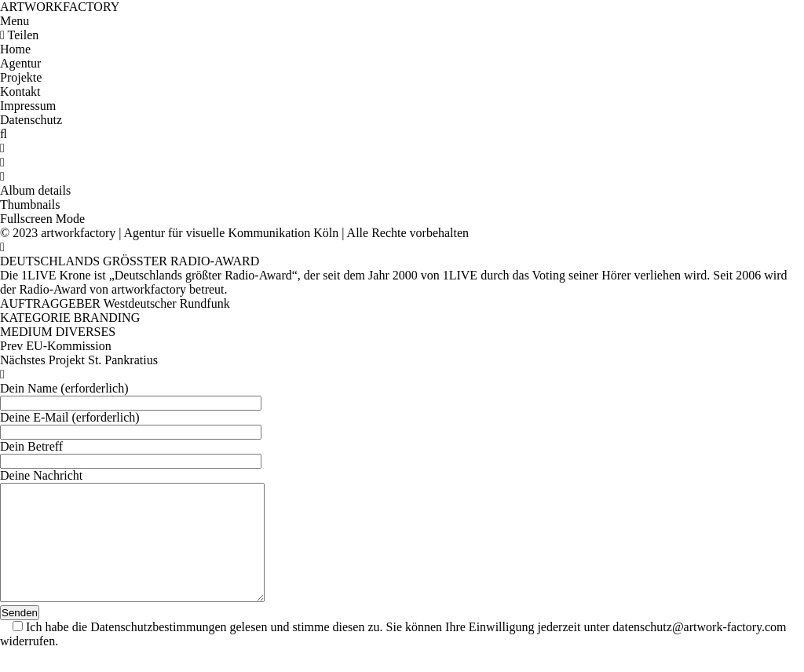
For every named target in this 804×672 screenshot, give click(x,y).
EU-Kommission (68, 346)
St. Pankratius (123, 360)
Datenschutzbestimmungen (158, 650)
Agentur (20, 63)
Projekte (21, 77)
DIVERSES (86, 332)
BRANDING (107, 318)
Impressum (28, 106)
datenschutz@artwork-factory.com (699, 650)
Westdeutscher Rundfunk (167, 303)
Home (15, 49)
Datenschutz (31, 120)
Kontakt (20, 91)
